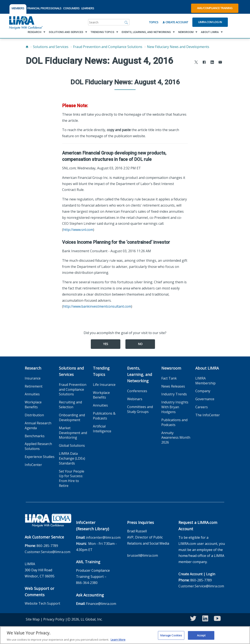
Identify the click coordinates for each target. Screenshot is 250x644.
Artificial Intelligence (102, 429)
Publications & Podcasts (104, 416)
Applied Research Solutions (38, 446)
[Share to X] (196, 63)
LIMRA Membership (205, 381)
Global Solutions (72, 445)
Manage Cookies (171, 638)
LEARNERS (88, 8)
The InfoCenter (208, 415)
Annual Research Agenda (38, 425)
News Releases (173, 386)
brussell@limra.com (143, 555)
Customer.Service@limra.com (48, 552)
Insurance (33, 378)
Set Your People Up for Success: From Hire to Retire (72, 479)
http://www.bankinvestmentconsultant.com (97, 306)
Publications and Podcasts (174, 422)
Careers (202, 407)
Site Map (33, 619)
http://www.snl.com (78, 230)
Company (203, 391)
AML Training (88, 562)
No (140, 344)
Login (211, 574)
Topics (154, 22)
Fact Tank (169, 378)
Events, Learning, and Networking (140, 374)
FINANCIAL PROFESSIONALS (44, 8)
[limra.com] (26, 22)
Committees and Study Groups (140, 409)
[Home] (27, 47)
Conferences (137, 391)
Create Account (175, 22)
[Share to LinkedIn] (212, 63)
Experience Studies (40, 457)
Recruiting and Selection (70, 405)
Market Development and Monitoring (73, 433)
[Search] (126, 22)
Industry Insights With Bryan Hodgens (175, 407)
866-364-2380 (87, 583)
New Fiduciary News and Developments (178, 47)
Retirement (34, 386)
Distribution (34, 415)
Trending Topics (101, 371)
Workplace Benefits (33, 405)
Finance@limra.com (101, 604)
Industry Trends (174, 394)
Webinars (135, 399)
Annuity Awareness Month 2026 (176, 438)
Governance (205, 399)
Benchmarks (35, 436)
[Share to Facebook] (204, 63)
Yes (106, 344)
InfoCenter (33, 465)
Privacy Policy (54, 619)
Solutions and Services (51, 47)
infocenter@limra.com (103, 537)
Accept (201, 638)
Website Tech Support (42, 603)
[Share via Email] (220, 63)
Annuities (32, 394)
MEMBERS (18, 8)
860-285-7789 (47, 546)
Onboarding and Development (72, 417)
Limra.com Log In (210, 22)
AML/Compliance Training (215, 8)
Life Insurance (104, 385)
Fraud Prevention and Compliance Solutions (108, 47)
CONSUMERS (71, 8)
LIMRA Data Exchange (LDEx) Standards (72, 458)
